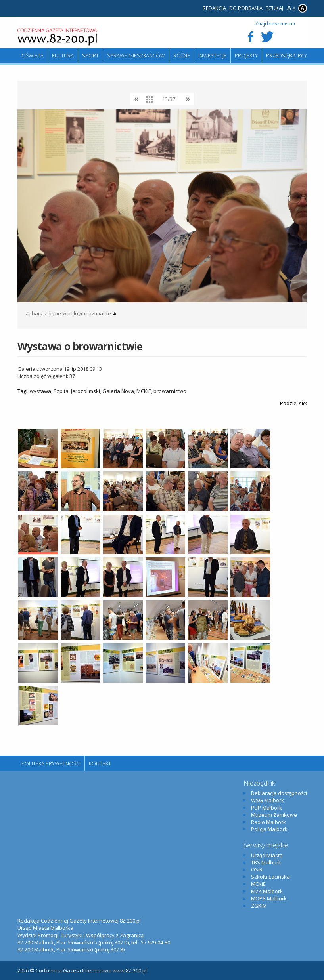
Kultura (63, 55)
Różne (182, 55)
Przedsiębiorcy (287, 55)
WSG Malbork (267, 800)
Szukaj (274, 8)
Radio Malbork (268, 822)
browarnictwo (170, 391)
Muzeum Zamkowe (274, 815)
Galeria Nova (118, 391)
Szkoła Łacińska (270, 877)
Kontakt (100, 763)
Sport (90, 55)
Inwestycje (212, 55)
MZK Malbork (267, 891)
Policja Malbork (269, 829)
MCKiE (144, 391)
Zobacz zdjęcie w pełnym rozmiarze (71, 313)
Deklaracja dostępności (279, 793)
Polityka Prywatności (51, 763)
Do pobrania (246, 8)
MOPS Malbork (269, 898)
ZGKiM (259, 906)
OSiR (257, 869)
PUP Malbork (266, 808)
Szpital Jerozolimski (77, 391)
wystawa (40, 391)
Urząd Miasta (267, 855)
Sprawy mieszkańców (136, 55)
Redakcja (214, 8)
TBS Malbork (266, 862)
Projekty (246, 55)
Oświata (33, 55)
